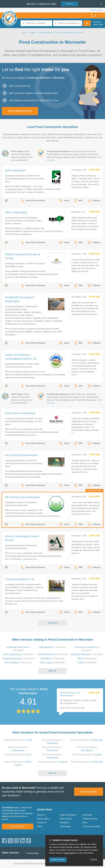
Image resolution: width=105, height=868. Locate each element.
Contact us (42, 823)
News (85, 823)
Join (70, 4)
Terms (40, 826)
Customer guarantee (91, 826)
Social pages (65, 826)
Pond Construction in (18, 740)
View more (53, 623)
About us (41, 815)
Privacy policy (43, 819)
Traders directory (90, 819)
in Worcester (52, 647)
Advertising (87, 815)
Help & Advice (66, 819)
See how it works (18, 826)
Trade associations (68, 815)
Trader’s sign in (97, 10)
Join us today (89, 791)
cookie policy (69, 853)
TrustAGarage (32, 853)
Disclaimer (64, 823)
